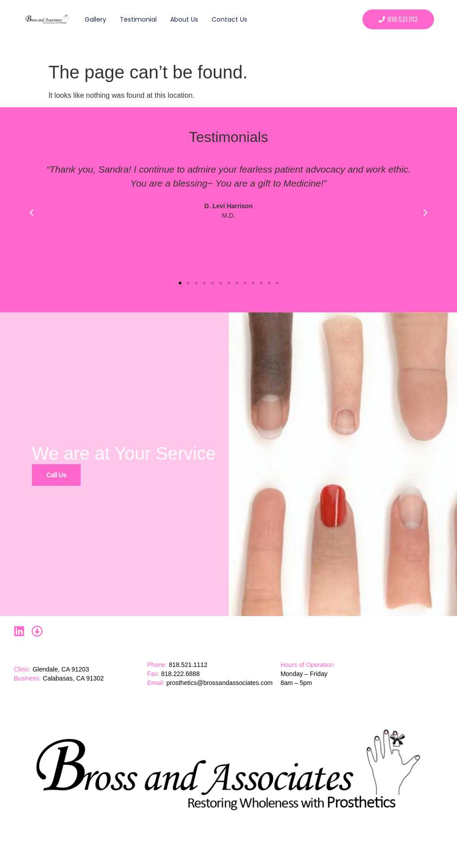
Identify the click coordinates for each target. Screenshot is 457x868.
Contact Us (229, 19)
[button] (32, 213)
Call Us (56, 475)
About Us (184, 19)
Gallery (95, 19)
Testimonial (138, 19)
